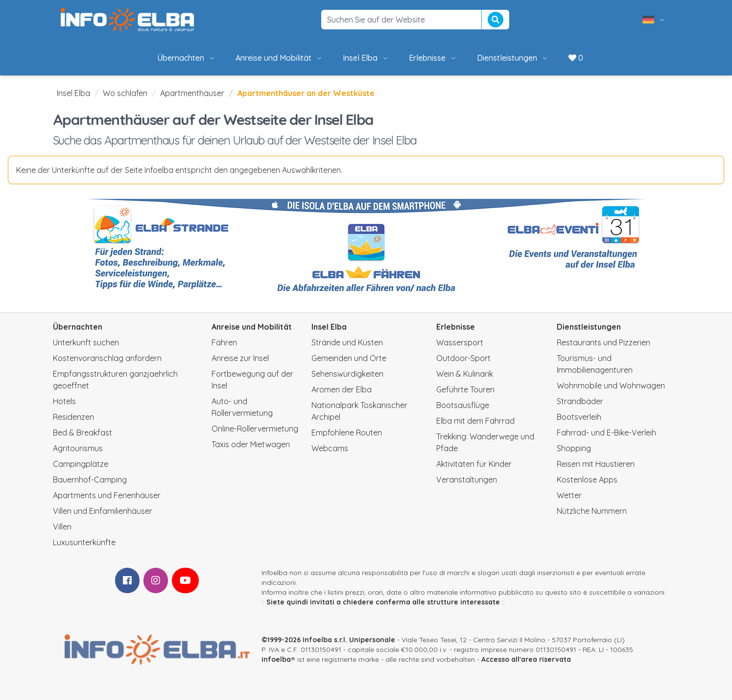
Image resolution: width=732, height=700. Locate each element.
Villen (62, 527)
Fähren (224, 342)
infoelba (276, 659)
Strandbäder (580, 401)
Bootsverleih (579, 417)
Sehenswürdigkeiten (347, 374)
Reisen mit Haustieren (596, 464)
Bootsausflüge (463, 405)
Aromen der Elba (342, 389)
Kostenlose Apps (587, 480)
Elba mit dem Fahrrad (475, 421)
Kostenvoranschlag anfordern (107, 358)
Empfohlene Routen (347, 433)
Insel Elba (366, 58)
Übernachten (187, 58)
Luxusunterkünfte (84, 542)
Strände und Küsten (347, 342)
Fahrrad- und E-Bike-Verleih (606, 433)
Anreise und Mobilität (279, 58)
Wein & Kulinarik (465, 374)
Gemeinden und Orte (349, 358)
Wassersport (460, 342)
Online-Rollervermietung (255, 429)
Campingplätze (81, 464)
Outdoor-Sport (463, 358)
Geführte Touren (465, 389)
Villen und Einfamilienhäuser (103, 511)
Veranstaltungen (467, 480)
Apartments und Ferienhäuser (107, 495)
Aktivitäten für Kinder (474, 464)
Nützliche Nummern (592, 511)
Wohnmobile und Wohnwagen (611, 386)
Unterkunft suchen (86, 342)
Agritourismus (78, 448)
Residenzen (73, 417)
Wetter (569, 495)
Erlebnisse (433, 58)
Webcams (330, 448)
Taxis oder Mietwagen (251, 444)
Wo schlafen (125, 93)
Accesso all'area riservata (526, 659)
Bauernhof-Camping (90, 480)
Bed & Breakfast (83, 433)
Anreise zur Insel (240, 358)
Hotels (64, 401)
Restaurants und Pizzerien (603, 342)
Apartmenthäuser (192, 93)
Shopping (574, 448)
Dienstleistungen (513, 58)
